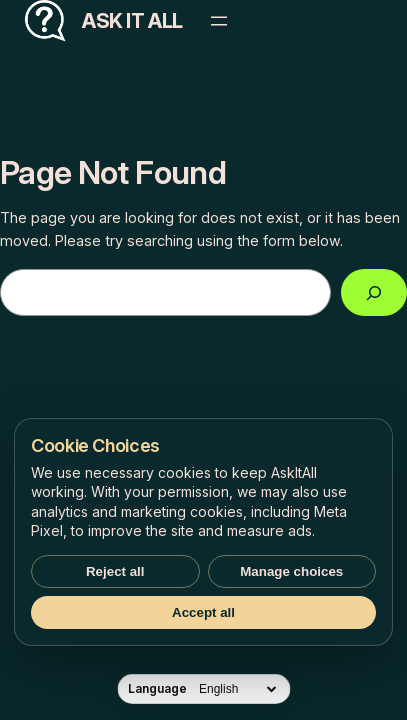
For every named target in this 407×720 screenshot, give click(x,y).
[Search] (374, 292)
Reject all (115, 571)
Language (157, 689)
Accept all (203, 612)
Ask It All (132, 21)
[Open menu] (219, 21)
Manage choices (291, 571)
